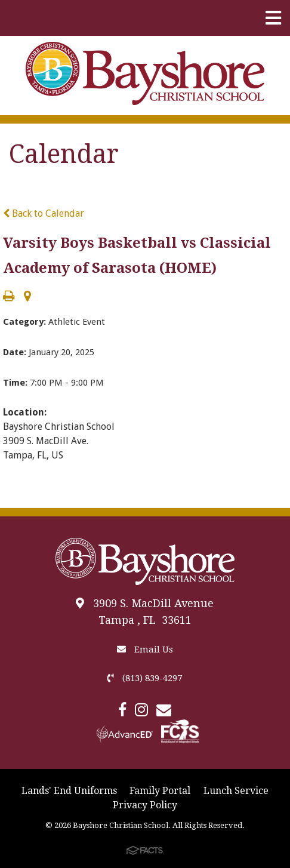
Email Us (145, 650)
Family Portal (160, 791)
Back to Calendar (44, 213)
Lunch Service (236, 791)
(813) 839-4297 (145, 678)
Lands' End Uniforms (69, 791)
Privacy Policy (145, 805)
